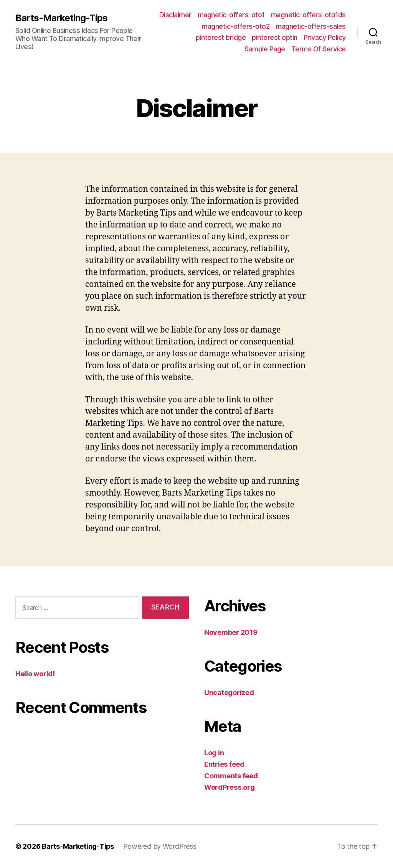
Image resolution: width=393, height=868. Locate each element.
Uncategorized (229, 693)
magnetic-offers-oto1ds (308, 15)
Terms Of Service (319, 49)
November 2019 (231, 632)
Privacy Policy (325, 37)
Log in (214, 753)
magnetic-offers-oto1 (231, 15)
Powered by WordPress (160, 846)
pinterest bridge (221, 37)
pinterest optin (275, 37)
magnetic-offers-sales (311, 26)
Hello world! (35, 674)
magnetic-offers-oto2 (235, 26)
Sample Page (265, 49)
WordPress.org (230, 787)
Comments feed (231, 776)
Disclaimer (175, 15)
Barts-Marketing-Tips (61, 18)
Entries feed (224, 764)
